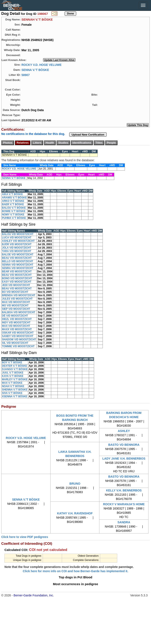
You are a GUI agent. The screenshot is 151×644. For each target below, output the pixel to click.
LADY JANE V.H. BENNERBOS (124, 459)
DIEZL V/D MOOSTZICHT (17, 319)
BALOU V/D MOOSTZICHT (18, 234)
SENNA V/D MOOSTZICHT (18, 265)
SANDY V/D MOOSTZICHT (18, 336)
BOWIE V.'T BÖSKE (14, 211)
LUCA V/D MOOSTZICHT (17, 238)
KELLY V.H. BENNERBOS (124, 490)
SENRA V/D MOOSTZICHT (18, 268)
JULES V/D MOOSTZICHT (17, 299)
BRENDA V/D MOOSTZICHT (19, 295)
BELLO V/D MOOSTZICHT (18, 261)
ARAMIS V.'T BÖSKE (14, 198)
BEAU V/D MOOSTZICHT (17, 258)
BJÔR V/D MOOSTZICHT (17, 244)
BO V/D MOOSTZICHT (15, 292)
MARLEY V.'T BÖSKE (15, 379)
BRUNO (75, 484)
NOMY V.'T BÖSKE (13, 215)
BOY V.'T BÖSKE (12, 362)
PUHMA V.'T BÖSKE (14, 218)
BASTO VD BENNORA (124, 445)
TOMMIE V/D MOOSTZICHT (18, 346)
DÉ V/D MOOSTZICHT (15, 316)
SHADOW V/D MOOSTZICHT (19, 340)
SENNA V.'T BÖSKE (35, 70)
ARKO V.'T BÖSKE (13, 201)
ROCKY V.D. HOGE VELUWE (42, 65)
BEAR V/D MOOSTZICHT (17, 272)
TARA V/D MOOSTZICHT (17, 251)
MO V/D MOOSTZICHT (15, 306)
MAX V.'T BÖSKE (12, 383)
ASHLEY (124, 431)
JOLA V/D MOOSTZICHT (17, 248)
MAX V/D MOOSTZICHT (16, 302)
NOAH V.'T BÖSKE (13, 386)
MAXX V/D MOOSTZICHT (17, 329)
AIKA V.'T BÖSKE (12, 194)
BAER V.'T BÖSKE (13, 204)
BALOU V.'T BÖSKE (14, 208)
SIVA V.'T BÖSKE (12, 393)
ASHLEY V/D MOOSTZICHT (18, 241)
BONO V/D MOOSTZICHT (17, 278)
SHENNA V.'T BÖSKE (15, 390)
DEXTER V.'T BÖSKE (14, 366)
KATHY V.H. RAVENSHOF (75, 513)
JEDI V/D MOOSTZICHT (16, 285)
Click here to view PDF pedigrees (25, 537)
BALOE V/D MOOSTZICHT (18, 255)
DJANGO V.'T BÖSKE (15, 369)
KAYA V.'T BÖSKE (13, 376)
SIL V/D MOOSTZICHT (15, 343)
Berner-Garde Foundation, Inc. (34, 595)
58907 (26, 75)
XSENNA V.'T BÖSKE (15, 396)
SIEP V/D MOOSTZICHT (16, 309)
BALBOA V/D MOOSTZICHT (19, 312)
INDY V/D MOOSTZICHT (16, 323)
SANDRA (124, 522)
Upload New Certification (88, 135)
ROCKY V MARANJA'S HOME (124, 504)
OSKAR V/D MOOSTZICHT (18, 333)
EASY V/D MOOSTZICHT (17, 282)
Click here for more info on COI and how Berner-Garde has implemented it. (75, 571)
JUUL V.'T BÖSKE (13, 373)
